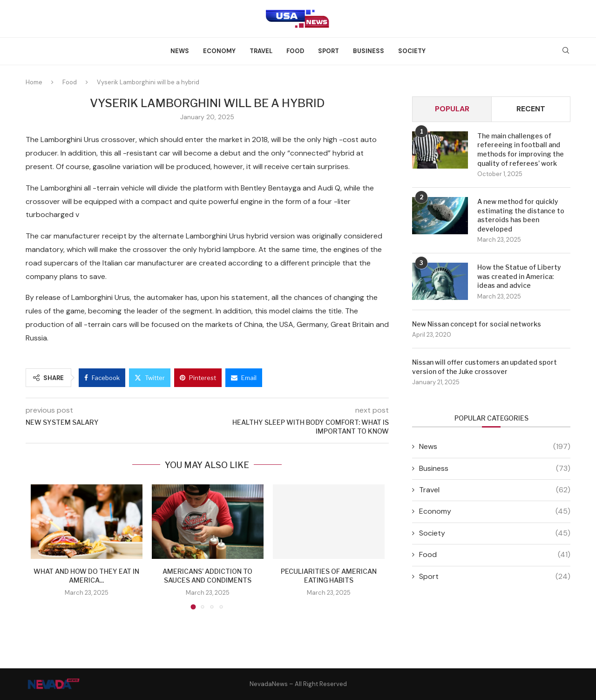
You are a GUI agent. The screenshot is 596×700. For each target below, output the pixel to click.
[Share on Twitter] (150, 378)
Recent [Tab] (531, 109)
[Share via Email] (244, 378)
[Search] (566, 51)
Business (369, 51)
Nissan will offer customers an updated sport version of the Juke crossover (484, 367)
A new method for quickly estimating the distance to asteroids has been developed (521, 215)
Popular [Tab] (452, 109)
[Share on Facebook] (102, 378)
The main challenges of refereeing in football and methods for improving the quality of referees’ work (521, 150)
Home (34, 82)
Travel (261, 51)
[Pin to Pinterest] (198, 378)
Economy (219, 51)
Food (295, 51)
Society (412, 51)
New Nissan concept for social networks (477, 324)
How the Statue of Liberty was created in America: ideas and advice (519, 276)
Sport (328, 51)
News (180, 51)
